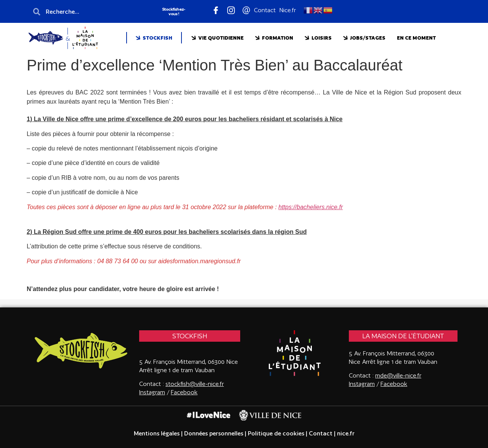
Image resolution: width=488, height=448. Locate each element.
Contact (321, 433)
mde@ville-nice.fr (398, 375)
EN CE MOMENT (416, 38)
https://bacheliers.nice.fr (311, 207)
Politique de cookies (276, 433)
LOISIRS (318, 38)
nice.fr (345, 433)
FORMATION (274, 38)
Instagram (362, 384)
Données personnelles (214, 433)
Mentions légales (157, 433)
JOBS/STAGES (364, 38)
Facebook (184, 392)
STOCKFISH (154, 38)
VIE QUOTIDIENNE (218, 38)
